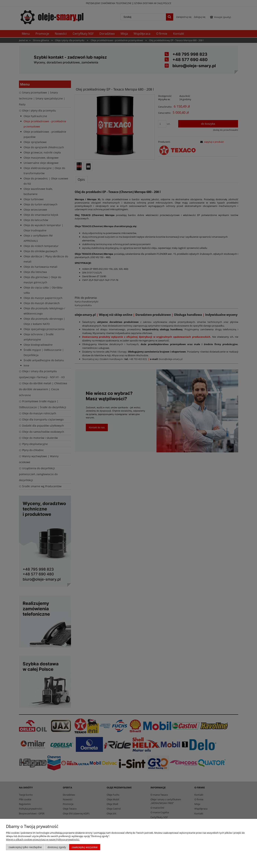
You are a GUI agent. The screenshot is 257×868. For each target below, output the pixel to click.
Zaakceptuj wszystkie (85, 847)
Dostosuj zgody (57, 847)
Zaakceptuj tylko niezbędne (25, 847)
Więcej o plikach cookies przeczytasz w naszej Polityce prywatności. (43, 839)
